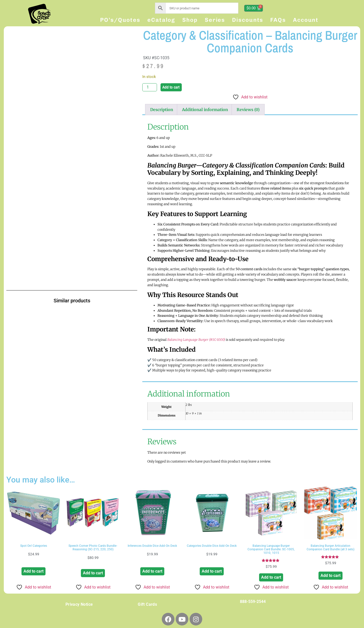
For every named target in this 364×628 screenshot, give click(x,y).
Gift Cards (147, 604)
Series (215, 20)
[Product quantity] (150, 87)
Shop (190, 20)
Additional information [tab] (205, 110)
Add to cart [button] (33, 571)
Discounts (248, 20)
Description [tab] (162, 110)
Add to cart (171, 87)
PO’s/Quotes (120, 20)
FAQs (278, 20)
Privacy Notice (79, 604)
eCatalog (161, 20)
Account (306, 20)
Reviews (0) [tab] (248, 110)
